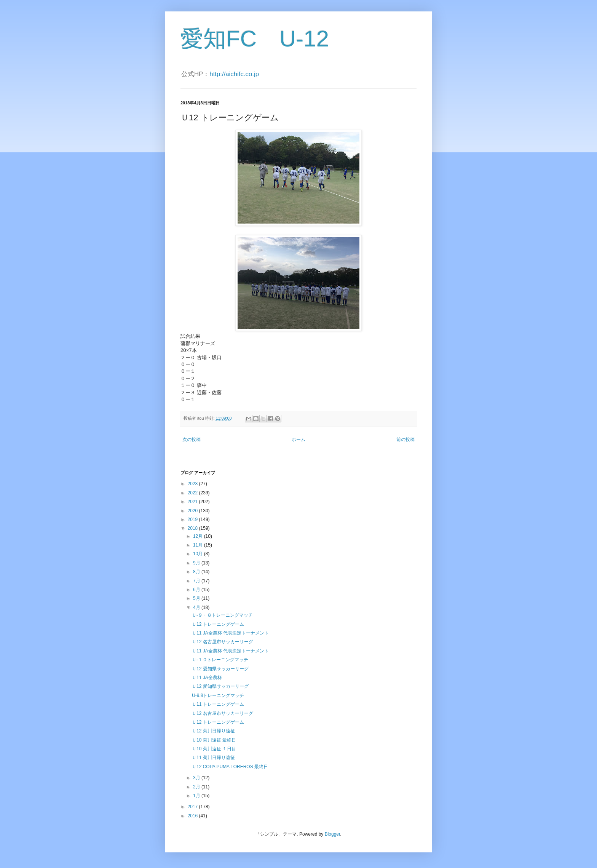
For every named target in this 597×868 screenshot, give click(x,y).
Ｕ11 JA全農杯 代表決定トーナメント (230, 633)
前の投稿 (405, 440)
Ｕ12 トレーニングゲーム (218, 624)
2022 (193, 493)
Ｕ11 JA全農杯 (207, 678)
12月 (199, 536)
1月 (197, 796)
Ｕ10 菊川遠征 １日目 (214, 749)
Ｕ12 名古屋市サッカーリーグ (223, 642)
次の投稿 (192, 440)
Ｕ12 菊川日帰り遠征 (213, 731)
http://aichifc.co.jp (234, 74)
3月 (197, 778)
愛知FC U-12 (255, 39)
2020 (193, 511)
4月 (197, 607)
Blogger (333, 834)
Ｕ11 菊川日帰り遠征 (213, 758)
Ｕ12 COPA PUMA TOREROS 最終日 (230, 767)
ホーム (298, 440)
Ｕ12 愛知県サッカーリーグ (220, 669)
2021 (193, 502)
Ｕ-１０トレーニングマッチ (220, 660)
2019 (193, 520)
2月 (197, 787)
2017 (193, 807)
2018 (193, 528)
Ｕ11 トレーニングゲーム (218, 704)
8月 (197, 572)
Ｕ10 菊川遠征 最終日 (214, 740)
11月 (199, 545)
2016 (193, 816)
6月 (197, 590)
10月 (199, 554)
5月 (197, 598)
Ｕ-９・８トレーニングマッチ (222, 615)
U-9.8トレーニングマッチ (218, 695)
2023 (193, 484)
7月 (197, 581)
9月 (197, 563)
